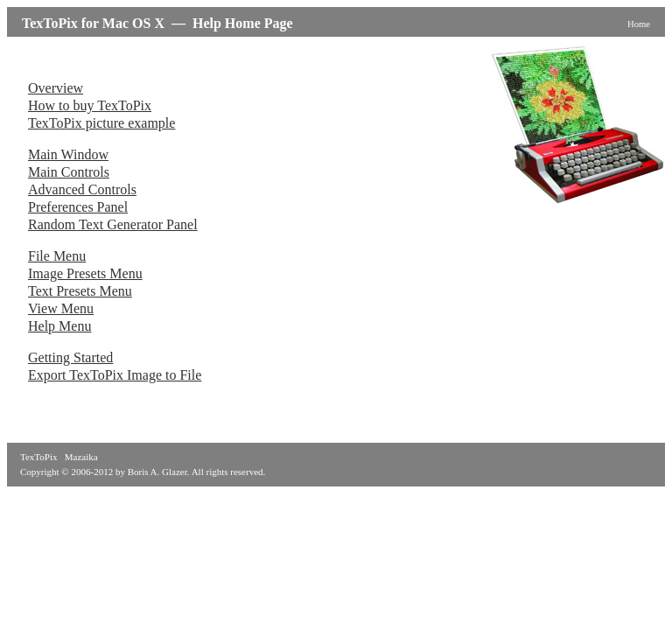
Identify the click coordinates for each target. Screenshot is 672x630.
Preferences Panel (78, 207)
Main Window (68, 154)
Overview (56, 88)
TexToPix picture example (101, 123)
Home (639, 24)
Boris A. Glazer (157, 472)
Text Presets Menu (80, 291)
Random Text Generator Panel (113, 224)
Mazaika (81, 457)
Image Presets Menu (85, 273)
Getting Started (70, 357)
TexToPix (38, 457)
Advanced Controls (82, 189)
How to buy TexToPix (90, 105)
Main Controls (69, 172)
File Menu (57, 256)
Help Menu (59, 326)
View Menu (61, 308)
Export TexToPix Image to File (115, 375)
